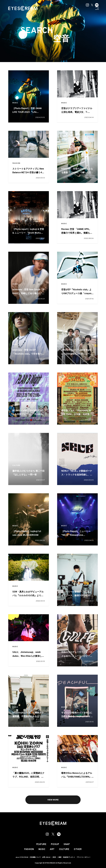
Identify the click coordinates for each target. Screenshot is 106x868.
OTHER (78, 849)
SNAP (67, 844)
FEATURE (41, 844)
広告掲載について (35, 857)
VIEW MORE (53, 800)
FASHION (16, 163)
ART (52, 849)
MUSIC (15, 103)
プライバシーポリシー (84, 857)
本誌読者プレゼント (69, 857)
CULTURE (65, 345)
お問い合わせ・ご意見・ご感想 (52, 857)
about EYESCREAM (22, 857)
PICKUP (55, 844)
